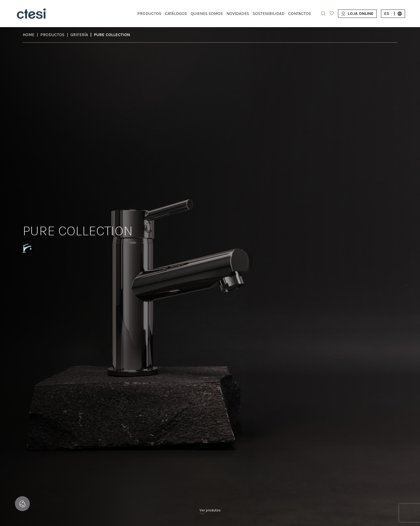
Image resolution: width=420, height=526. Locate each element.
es (393, 14)
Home (28, 35)
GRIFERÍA (79, 35)
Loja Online (357, 14)
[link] (210, 514)
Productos (52, 35)
